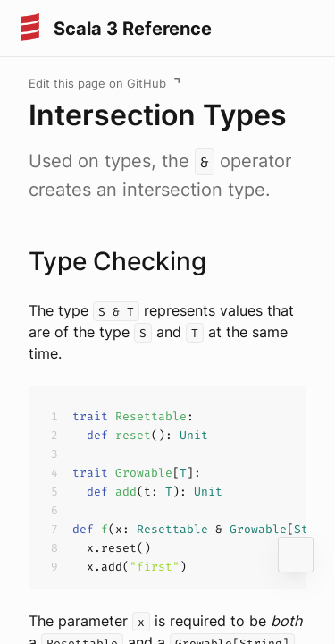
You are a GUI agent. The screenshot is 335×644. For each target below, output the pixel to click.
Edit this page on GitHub (97, 83)
